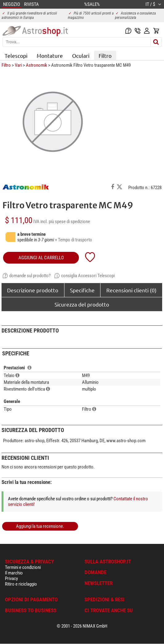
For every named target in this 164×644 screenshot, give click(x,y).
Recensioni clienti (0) (131, 290)
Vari (18, 65)
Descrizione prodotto (33, 290)
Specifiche (82, 290)
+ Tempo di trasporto (74, 240)
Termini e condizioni (23, 567)
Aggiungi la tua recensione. (40, 526)
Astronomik (37, 65)
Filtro (105, 55)
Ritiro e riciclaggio (21, 584)
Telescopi (16, 55)
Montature (50, 55)
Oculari (81, 55)
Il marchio (14, 573)
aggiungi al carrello (41, 258)
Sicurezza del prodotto (82, 304)
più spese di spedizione (69, 222)
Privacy (11, 578)
